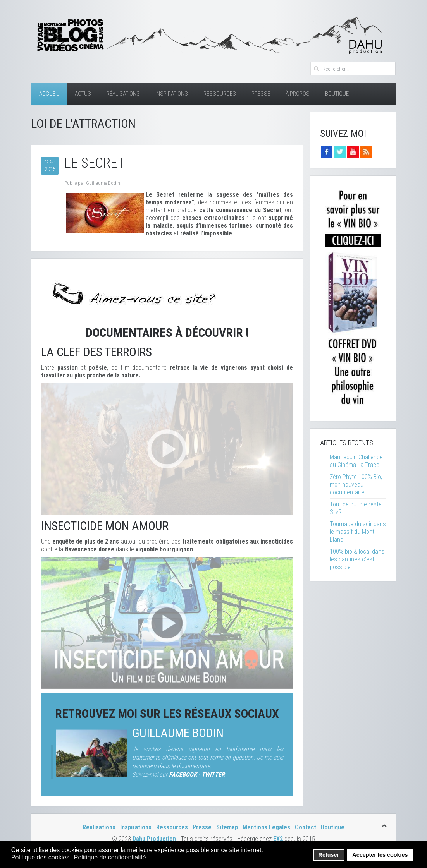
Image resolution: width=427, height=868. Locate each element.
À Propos (298, 94)
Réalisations (123, 94)
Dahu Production (154, 839)
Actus (83, 94)
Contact (306, 827)
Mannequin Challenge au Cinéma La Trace (356, 461)
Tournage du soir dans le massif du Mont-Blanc (358, 532)
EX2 (278, 839)
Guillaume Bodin (178, 733)
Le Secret (95, 163)
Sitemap (227, 827)
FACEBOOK (183, 775)
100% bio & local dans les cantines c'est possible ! (357, 559)
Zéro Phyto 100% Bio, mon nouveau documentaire (356, 485)
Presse (261, 94)
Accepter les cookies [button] (380, 855)
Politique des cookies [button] (40, 857)
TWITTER (213, 775)
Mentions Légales (267, 827)
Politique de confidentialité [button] (110, 857)
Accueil (49, 94)
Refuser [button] (329, 855)
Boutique (337, 94)
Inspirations (172, 94)
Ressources (220, 94)
